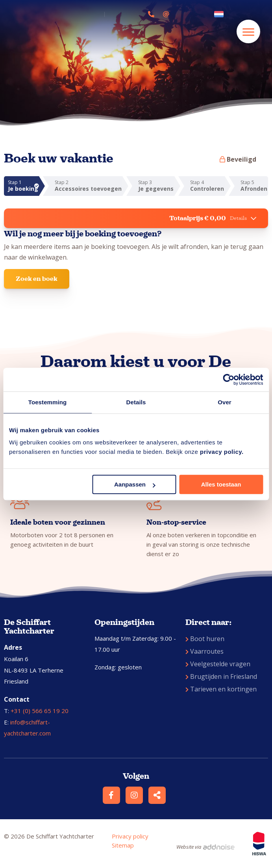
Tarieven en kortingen (221, 689)
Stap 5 (254, 186)
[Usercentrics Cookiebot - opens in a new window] (229, 380)
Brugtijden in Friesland (221, 676)
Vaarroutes (204, 651)
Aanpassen (135, 484)
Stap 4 (207, 186)
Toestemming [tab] (48, 402)
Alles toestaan (221, 484)
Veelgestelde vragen (218, 664)
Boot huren (205, 639)
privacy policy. (222, 452)
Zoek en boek (37, 279)
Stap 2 (89, 186)
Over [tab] (225, 402)
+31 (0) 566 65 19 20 (40, 711)
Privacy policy (130, 836)
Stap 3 (156, 186)
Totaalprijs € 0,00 (213, 218)
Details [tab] (136, 402)
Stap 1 (23, 186)
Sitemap (123, 845)
